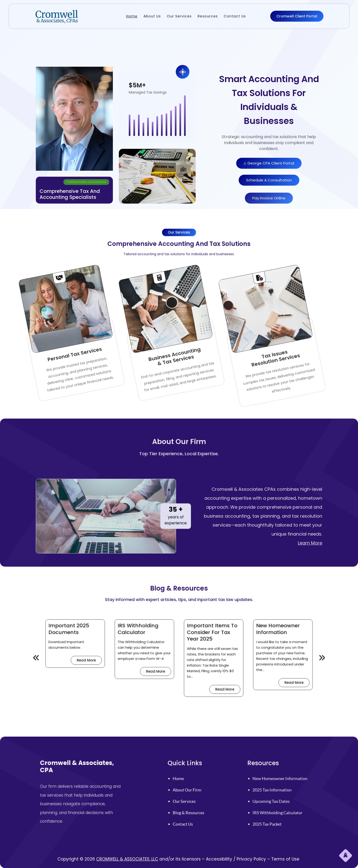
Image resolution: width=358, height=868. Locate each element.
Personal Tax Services (22, 331)
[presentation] (120, 658)
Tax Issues (221, 330)
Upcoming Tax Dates (278, 798)
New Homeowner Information (220, 646)
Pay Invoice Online (269, 207)
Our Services (196, 798)
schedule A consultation (269, 180)
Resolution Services (227, 329)
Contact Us (195, 807)
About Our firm (197, 793)
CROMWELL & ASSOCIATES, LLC (127, 859)
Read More (142, 659)
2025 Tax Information (279, 793)
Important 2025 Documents (133, 646)
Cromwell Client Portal (297, 16)
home (193, 789)
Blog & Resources (197, 803)
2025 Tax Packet (277, 807)
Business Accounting (121, 331)
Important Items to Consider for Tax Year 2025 (193, 647)
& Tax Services (127, 329)
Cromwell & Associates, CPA (90, 784)
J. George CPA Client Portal (269, 163)
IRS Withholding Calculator (162, 646)
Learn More (310, 601)
